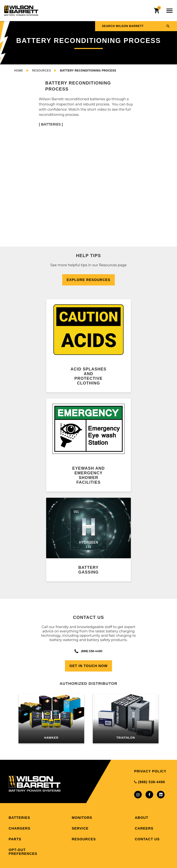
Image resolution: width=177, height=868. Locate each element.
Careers (144, 828)
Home (19, 71)
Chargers (20, 828)
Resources (42, 71)
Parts (15, 839)
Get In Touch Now (89, 666)
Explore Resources (88, 280)
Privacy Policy (150, 771)
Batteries (19, 818)
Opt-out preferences (23, 852)
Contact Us (147, 839)
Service (80, 828)
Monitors (82, 818)
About (142, 818)
